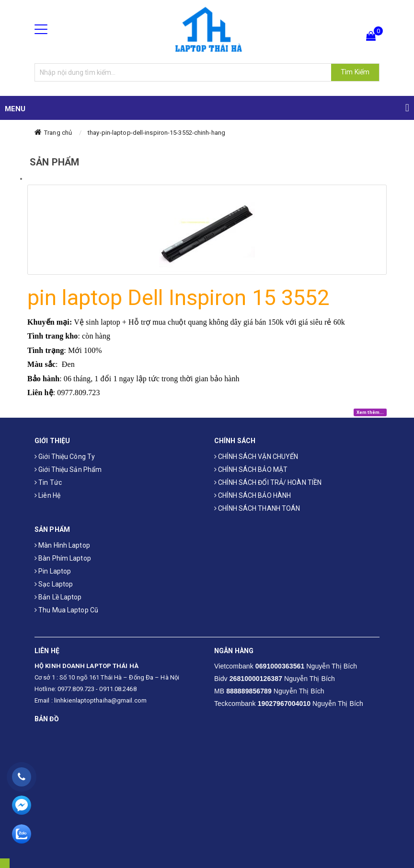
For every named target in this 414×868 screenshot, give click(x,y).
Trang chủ (58, 133)
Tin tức (48, 482)
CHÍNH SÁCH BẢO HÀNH (253, 495)
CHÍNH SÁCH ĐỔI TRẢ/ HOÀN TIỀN (268, 482)
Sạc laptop (54, 584)
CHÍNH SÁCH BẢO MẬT (251, 469)
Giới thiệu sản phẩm (68, 469)
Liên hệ (47, 495)
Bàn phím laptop (63, 558)
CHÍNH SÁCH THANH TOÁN (257, 508)
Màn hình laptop (62, 545)
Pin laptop (53, 571)
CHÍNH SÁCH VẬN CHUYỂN (256, 457)
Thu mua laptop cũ (66, 610)
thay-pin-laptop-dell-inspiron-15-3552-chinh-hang (156, 133)
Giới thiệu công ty (65, 457)
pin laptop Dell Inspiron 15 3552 (178, 298)
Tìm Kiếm (355, 72)
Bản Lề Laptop (58, 597)
